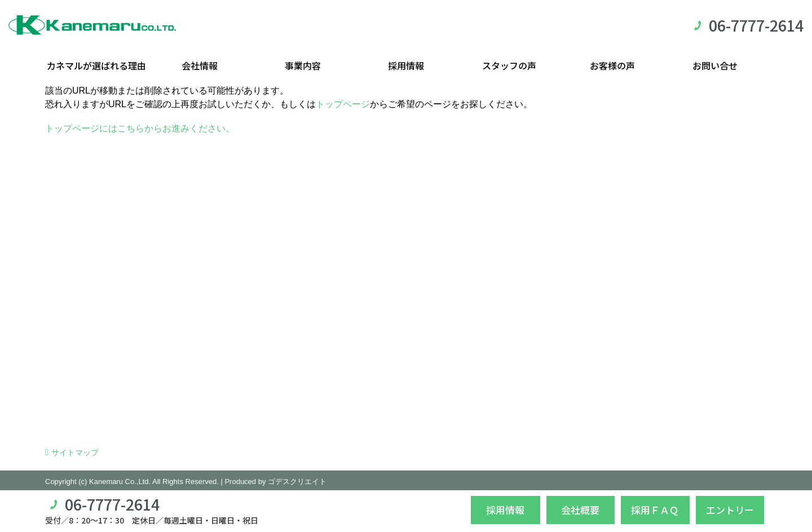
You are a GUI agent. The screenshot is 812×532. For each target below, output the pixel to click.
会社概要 (580, 510)
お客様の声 (612, 65)
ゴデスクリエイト (297, 482)
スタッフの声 (509, 65)
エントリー (730, 510)
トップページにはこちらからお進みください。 (140, 128)
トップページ (343, 104)
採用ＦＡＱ (655, 510)
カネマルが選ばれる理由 (96, 65)
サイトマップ (75, 452)
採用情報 (406, 65)
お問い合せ (715, 65)
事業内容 (303, 65)
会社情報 (200, 65)
